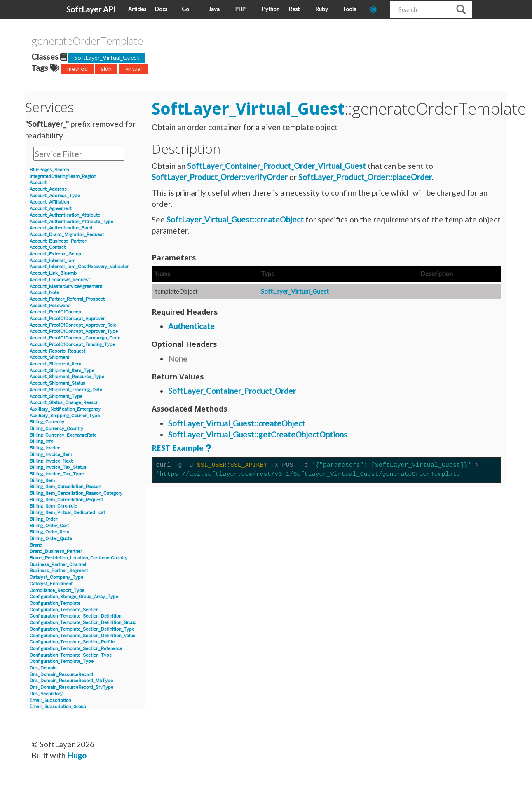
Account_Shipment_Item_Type (62, 371)
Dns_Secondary (46, 694)
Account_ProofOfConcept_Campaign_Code (75, 338)
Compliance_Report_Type (57, 591)
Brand (36, 545)
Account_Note (44, 293)
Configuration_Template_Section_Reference (76, 649)
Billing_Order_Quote (51, 539)
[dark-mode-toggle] (376, 9)
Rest (294, 9)
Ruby (322, 9)
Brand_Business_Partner (56, 551)
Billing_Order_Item (49, 532)
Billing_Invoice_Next (51, 461)
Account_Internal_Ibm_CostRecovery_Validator (79, 267)
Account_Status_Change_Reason (64, 403)
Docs (161, 9)
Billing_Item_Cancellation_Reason (65, 487)
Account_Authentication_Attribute (65, 215)
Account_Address (48, 189)
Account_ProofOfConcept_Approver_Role (73, 325)
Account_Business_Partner (58, 241)
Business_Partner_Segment (59, 571)
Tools (349, 9)
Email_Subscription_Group (58, 707)
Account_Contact (48, 247)
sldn (106, 69)
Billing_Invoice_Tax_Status (58, 467)
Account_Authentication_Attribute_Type (71, 222)
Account (38, 183)
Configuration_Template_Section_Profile (72, 642)
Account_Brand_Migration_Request (67, 235)
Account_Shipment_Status (57, 383)
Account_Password (50, 306)
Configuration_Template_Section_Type (71, 655)
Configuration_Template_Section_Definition (75, 616)
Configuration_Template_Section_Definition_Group (83, 623)
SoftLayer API (91, 9)
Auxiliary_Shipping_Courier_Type (65, 416)
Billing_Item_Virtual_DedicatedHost (67, 513)
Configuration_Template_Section (64, 610)
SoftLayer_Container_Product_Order (232, 391)
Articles (137, 9)
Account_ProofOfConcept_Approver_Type (74, 331)
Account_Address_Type (55, 196)
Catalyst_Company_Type (56, 577)
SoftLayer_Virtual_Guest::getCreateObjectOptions (258, 434)
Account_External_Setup (55, 254)
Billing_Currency (47, 422)
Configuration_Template (55, 603)
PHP (240, 9)
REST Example (178, 448)
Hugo (77, 755)
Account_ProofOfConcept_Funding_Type (72, 345)
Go (185, 9)
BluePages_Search (49, 170)
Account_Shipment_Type (56, 397)
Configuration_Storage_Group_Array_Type (74, 597)
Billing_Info (41, 441)
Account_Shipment (49, 357)
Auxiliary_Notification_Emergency (65, 409)
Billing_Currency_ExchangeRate (63, 435)
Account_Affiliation (49, 202)
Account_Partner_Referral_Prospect (67, 299)
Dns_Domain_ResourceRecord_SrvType (71, 687)
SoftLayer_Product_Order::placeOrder (365, 177)
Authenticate (191, 326)
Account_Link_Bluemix (54, 273)
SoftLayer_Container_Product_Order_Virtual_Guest (277, 166)
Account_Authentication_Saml (61, 228)
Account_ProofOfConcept (56, 312)
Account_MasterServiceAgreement (66, 287)
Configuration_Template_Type (62, 661)
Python (271, 9)
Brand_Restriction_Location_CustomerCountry (79, 558)
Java (214, 9)
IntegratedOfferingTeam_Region (63, 177)
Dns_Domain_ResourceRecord (61, 675)
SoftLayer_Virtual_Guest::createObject (235, 219)
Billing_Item (42, 481)
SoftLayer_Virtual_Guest (107, 57)
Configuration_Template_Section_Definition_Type (82, 629)
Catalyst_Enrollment (51, 584)
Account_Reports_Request (57, 351)
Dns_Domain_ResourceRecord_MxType (71, 681)
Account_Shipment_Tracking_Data (66, 390)
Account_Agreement (51, 209)
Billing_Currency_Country (56, 429)
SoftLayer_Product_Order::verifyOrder (220, 177)
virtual (134, 69)
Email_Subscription (50, 701)
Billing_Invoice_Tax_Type (57, 474)
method (77, 69)
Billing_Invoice (45, 448)
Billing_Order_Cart (49, 526)
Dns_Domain (43, 668)
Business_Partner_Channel (58, 565)
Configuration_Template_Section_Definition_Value (82, 636)
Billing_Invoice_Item (51, 455)
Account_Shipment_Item (55, 364)
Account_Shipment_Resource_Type (67, 377)
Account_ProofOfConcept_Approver (67, 319)
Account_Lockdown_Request (60, 280)
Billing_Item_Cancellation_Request (66, 500)
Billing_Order (43, 519)
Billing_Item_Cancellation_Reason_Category (76, 493)
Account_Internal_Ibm (53, 261)
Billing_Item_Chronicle (53, 506)
